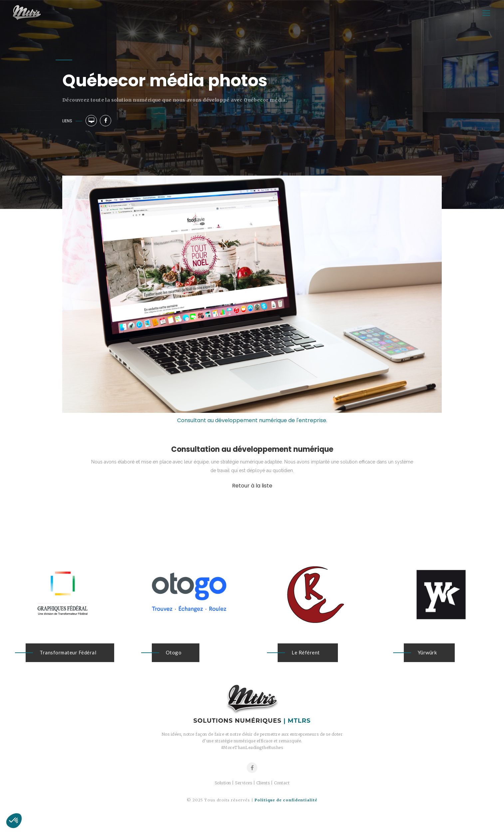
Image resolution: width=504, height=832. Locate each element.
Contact (282, 783)
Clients (263, 783)
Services (244, 783)
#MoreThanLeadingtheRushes (252, 748)
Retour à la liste (252, 486)
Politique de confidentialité (286, 800)
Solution (223, 783)
